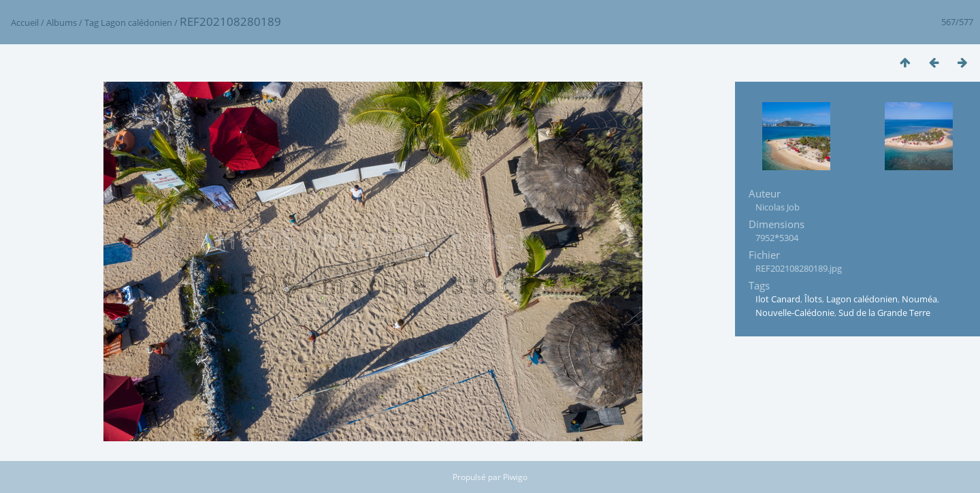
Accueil (25, 22)
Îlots (813, 299)
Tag (92, 22)
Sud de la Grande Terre (884, 313)
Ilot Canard (778, 299)
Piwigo (515, 477)
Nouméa (919, 299)
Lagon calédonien (136, 22)
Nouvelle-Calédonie (795, 313)
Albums (62, 22)
